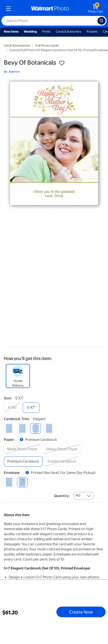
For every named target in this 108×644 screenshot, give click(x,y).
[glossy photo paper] (62, 449)
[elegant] (36, 428)
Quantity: (62, 496)
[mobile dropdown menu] (8, 9)
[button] (62, 63)
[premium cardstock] (23, 461)
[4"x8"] (12, 408)
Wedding (30, 31)
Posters (92, 31)
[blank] (9, 482)
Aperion (14, 72)
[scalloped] (49, 428)
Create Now (81, 612)
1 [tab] (53, 213)
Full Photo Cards (47, 45)
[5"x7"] (31, 408)
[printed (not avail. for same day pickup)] (22, 482)
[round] (22, 428)
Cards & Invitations (17, 45)
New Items (11, 31)
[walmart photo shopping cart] (96, 9)
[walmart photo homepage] (50, 9)
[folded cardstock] (62, 461)
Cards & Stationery (69, 31)
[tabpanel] (54, 143)
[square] (9, 428)
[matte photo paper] (22, 449)
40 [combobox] (78, 495)
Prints (46, 31)
